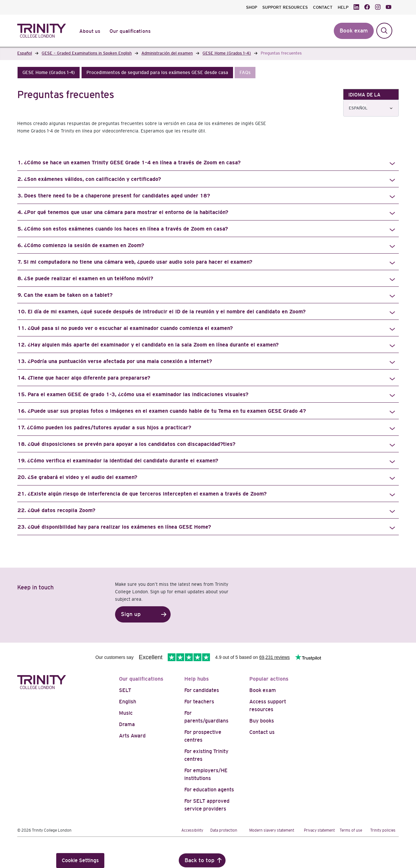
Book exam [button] (354, 31)
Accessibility (192, 830)
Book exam (263, 690)
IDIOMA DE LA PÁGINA (364, 96)
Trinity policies (383, 830)
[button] (49, 73)
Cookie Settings (80, 860)
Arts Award (132, 736)
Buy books (262, 721)
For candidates (202, 690)
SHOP (252, 7)
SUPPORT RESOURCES (285, 7)
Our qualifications (141, 679)
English (128, 702)
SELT (125, 690)
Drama (127, 724)
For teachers (199, 702)
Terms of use (351, 830)
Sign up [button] (131, 614)
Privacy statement (319, 830)
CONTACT (323, 7)
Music (126, 713)
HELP (343, 7)
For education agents (209, 790)
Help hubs (197, 679)
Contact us (262, 732)
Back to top (200, 860)
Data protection (224, 830)
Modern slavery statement (272, 830)
